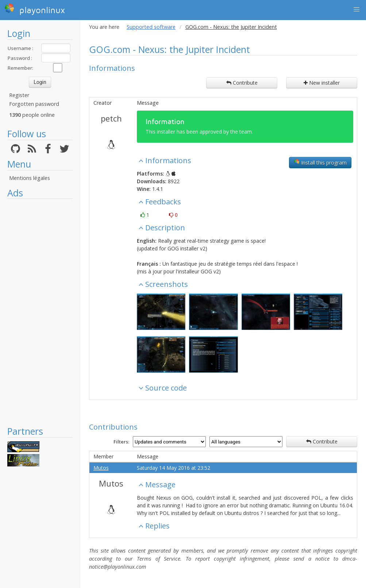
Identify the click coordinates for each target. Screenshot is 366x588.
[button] (357, 9)
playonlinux (35, 9)
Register (19, 95)
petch (111, 118)
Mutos (101, 468)
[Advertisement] (40, 312)
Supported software (151, 27)
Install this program (320, 162)
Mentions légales (30, 178)
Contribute (242, 83)
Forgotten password (34, 104)
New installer (322, 83)
